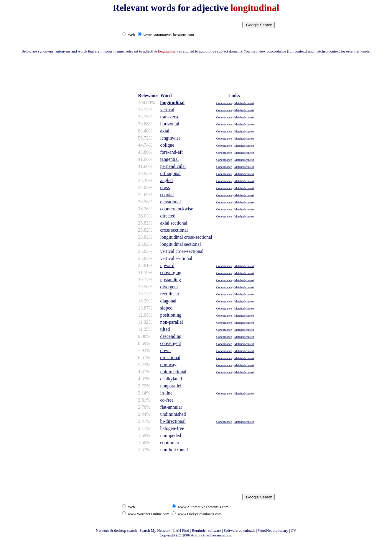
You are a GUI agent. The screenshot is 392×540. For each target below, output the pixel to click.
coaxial (167, 195)
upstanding (170, 280)
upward (167, 265)
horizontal (170, 124)
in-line (166, 393)
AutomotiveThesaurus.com (211, 535)
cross (165, 188)
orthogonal (170, 173)
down (165, 350)
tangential (169, 159)
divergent (169, 287)
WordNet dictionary (273, 530)
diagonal (168, 301)
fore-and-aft (171, 152)
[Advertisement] (196, 72)
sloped (166, 308)
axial (165, 131)
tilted (165, 329)
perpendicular (173, 166)
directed (168, 216)
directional (170, 357)
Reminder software (206, 530)
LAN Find (181, 530)
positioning (171, 315)
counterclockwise (177, 209)
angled (166, 180)
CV (294, 530)
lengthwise (170, 138)
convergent (171, 343)
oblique (167, 145)
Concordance (224, 103)
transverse (170, 117)
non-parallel (171, 322)
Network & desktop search (116, 530)
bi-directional (173, 421)
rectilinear (170, 294)
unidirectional (173, 372)
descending (171, 336)
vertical (167, 110)
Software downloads (239, 530)
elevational (170, 202)
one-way (168, 365)
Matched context (244, 103)
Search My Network (155, 530)
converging (171, 273)
